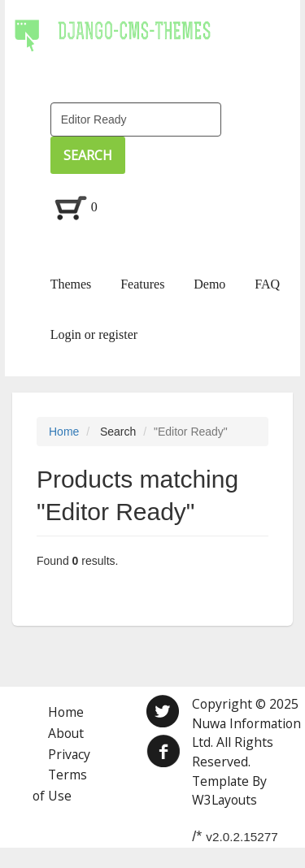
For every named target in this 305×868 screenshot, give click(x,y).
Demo (209, 284)
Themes (71, 284)
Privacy (69, 754)
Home (64, 432)
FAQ (267, 284)
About (66, 733)
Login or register (94, 334)
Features (142, 284)
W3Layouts (224, 800)
